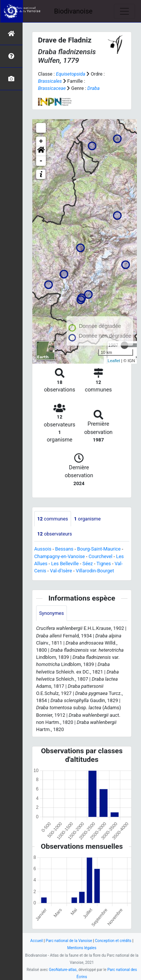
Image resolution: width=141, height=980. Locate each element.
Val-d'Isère (61, 571)
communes (53, 519)
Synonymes (52, 613)
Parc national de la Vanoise (69, 941)
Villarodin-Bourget (95, 571)
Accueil (37, 941)
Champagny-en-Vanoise (60, 556)
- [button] (41, 161)
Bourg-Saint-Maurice (99, 549)
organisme (87, 519)
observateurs (55, 534)
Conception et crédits (113, 941)
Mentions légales (82, 948)
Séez (88, 564)
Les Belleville (65, 564)
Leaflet (114, 361)
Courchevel (101, 556)
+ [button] (41, 141)
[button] (41, 151)
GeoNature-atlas (63, 970)
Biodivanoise (73, 11)
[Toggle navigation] (124, 11)
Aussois (43, 549)
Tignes (103, 564)
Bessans (64, 549)
